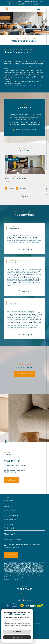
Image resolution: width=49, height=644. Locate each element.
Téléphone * (11, 518)
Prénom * (9, 509)
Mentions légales (28, 627)
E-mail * (9, 527)
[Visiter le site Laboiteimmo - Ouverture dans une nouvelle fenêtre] (24, 635)
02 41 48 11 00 (12, 463)
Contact (46, 190)
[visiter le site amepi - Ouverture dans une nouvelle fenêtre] (12, 608)
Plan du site (19, 627)
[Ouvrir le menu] (38, 9)
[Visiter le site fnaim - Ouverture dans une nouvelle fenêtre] (22, 608)
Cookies (29, 628)
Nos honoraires (10, 627)
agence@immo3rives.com (15, 468)
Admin (36, 627)
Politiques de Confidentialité (27, 580)
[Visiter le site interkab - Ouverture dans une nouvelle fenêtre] (35, 608)
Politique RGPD (22, 628)
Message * (10, 536)
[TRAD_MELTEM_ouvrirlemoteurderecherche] (7, 9)
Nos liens (41, 627)
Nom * (8, 500)
